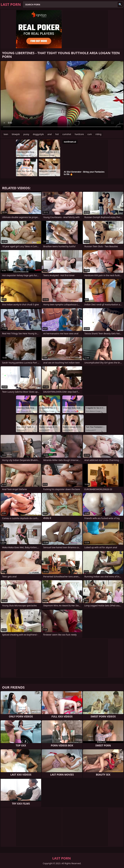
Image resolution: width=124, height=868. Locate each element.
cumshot (67, 134)
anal (50, 134)
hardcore (79, 134)
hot (57, 134)
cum (90, 134)
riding (98, 134)
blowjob (16, 134)
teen (6, 134)
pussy (26, 134)
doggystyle (38, 134)
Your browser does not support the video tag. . (62, 96)
